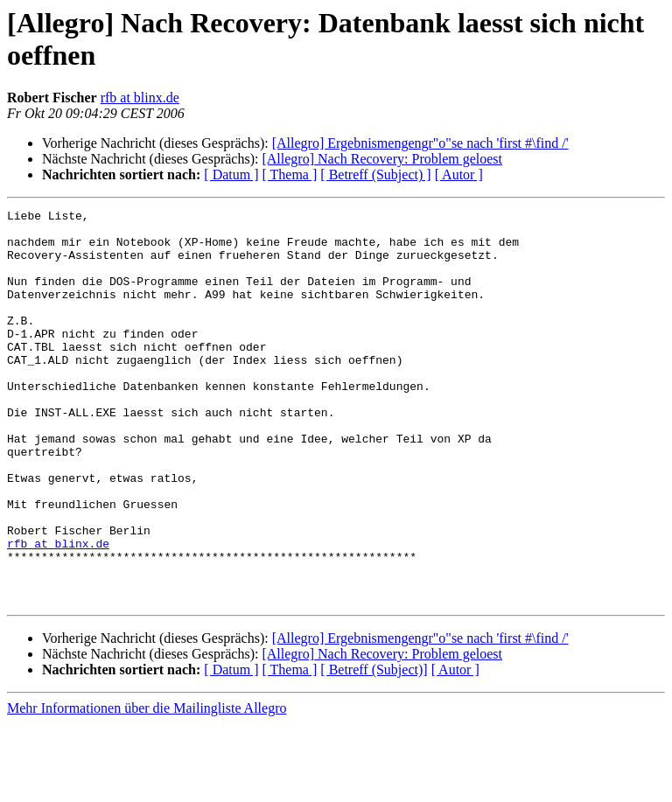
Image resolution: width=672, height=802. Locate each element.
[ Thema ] (290, 174)
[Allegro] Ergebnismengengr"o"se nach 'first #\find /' (420, 143)
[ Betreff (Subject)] (374, 748)
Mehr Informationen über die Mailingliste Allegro (147, 787)
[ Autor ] (459, 174)
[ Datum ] (231, 174)
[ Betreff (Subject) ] (375, 174)
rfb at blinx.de (140, 98)
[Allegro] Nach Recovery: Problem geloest (382, 159)
